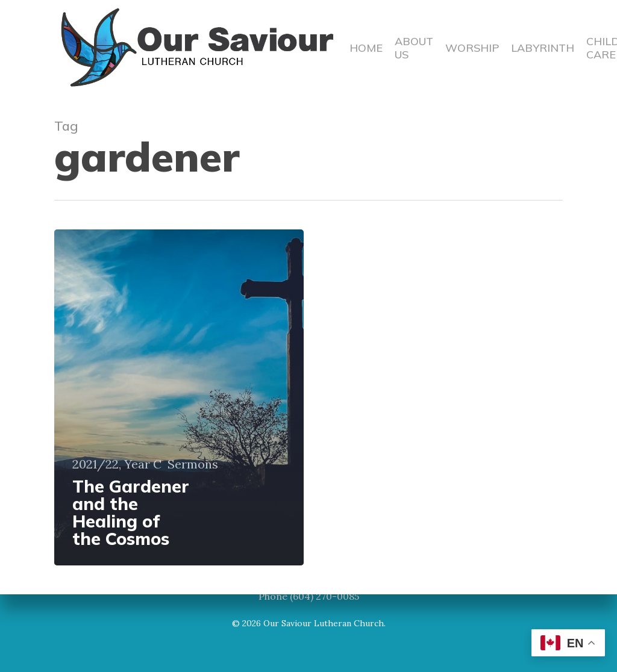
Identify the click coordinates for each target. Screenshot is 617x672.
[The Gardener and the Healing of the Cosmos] (179, 397)
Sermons (193, 464)
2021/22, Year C (117, 464)
